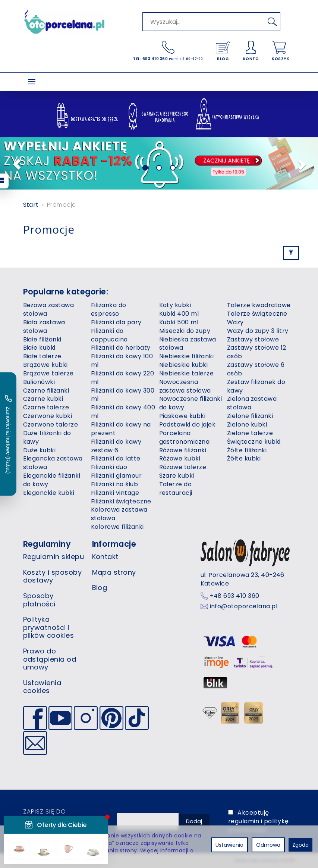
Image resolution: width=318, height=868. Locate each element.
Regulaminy (47, 544)
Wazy (235, 322)
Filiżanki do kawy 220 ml (122, 378)
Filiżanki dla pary (116, 322)
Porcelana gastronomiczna (185, 437)
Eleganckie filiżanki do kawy (52, 480)
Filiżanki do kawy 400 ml (123, 412)
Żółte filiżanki (247, 450)
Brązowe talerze (48, 373)
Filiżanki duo (109, 467)
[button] (14, 163)
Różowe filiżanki (183, 450)
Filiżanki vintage (115, 493)
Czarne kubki (43, 399)
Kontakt (105, 557)
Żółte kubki (244, 458)
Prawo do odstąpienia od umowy (50, 659)
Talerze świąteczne (257, 314)
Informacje (114, 544)
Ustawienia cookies (42, 687)
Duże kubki (40, 450)
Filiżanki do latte (116, 458)
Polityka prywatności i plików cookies (49, 627)
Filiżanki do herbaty (121, 348)
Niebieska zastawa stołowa (188, 344)
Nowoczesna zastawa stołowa (185, 386)
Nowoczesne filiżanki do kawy (191, 403)
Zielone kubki (247, 424)
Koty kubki (175, 305)
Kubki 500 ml (179, 322)
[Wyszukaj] (273, 22)
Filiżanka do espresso (109, 309)
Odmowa (268, 845)
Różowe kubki (180, 458)
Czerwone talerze (51, 424)
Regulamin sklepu (54, 557)
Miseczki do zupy (185, 331)
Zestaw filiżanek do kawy (256, 386)
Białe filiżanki (42, 339)
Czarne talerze (46, 407)
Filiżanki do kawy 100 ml (122, 360)
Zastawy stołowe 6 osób (256, 369)
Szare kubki (177, 476)
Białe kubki (39, 348)
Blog (100, 588)
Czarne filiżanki (46, 391)
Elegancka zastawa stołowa (53, 463)
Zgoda (300, 845)
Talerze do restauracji (176, 488)
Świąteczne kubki (254, 442)
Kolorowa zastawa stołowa (119, 514)
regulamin (244, 821)
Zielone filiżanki (250, 416)
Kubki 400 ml (179, 314)
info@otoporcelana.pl (244, 606)
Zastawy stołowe (253, 339)
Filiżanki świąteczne (121, 501)
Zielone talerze (250, 433)
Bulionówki (39, 382)
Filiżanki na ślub (114, 484)
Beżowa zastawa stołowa (49, 309)
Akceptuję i (259, 821)
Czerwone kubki (48, 416)
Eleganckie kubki (49, 493)
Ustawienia (229, 845)
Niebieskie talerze (187, 373)
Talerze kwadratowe (259, 305)
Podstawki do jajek (188, 424)
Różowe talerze (183, 467)
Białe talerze (42, 356)
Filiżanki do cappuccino (109, 335)
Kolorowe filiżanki (117, 527)
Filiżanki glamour (116, 476)
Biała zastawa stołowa (44, 327)
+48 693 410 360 (235, 596)
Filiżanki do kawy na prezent (121, 429)
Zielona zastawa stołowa (252, 403)
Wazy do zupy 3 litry (258, 331)
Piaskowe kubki (182, 416)
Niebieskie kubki (184, 365)
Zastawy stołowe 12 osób (257, 352)
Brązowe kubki (45, 365)
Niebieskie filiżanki (187, 356)
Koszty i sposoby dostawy (53, 576)
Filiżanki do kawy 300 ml (123, 395)
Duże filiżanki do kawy (47, 437)
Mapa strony (114, 572)
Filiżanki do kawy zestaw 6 (116, 446)
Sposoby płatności (39, 600)
